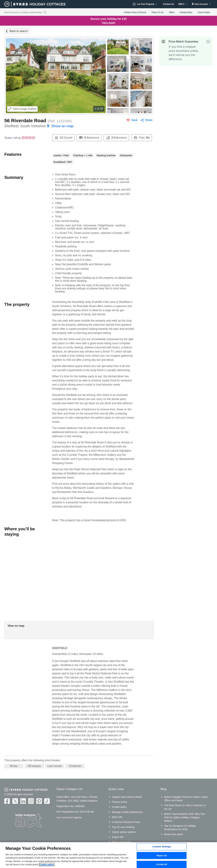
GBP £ (183, 4)
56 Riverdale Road (25, 121)
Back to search (19, 31)
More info (117, 817)
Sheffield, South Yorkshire (39, 126)
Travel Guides (204, 12)
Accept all (162, 864)
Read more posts (173, 834)
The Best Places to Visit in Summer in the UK (185, 807)
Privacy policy (120, 802)
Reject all (162, 856)
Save (134, 120)
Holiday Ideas (186, 12)
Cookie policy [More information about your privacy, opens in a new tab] (47, 864)
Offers (172, 12)
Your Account (201, 4)
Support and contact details (127, 797)
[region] (108, 855)
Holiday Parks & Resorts (135, 12)
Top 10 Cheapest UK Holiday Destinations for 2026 (180, 828)
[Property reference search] (45, 12)
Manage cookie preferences (127, 812)
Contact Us (169, 4)
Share (149, 120)
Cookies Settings (162, 847)
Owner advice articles (124, 832)
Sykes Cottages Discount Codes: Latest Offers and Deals (186, 799)
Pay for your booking (123, 827)
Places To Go (158, 12)
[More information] (208, 41)
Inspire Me (118, 837)
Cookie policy (119, 807)
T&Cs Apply (108, 23)
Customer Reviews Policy (126, 822)
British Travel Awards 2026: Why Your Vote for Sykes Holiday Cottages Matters (185, 817)
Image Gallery (22, 109)
